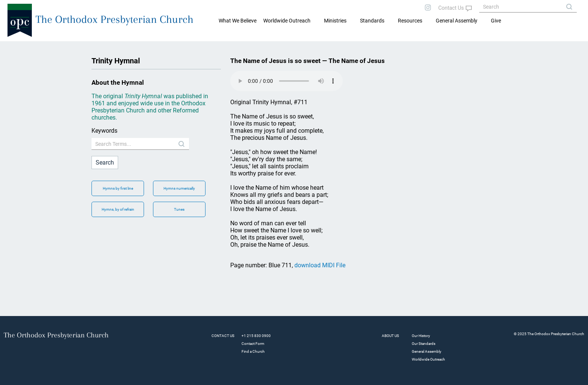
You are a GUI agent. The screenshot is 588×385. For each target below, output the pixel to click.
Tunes (179, 209)
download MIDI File (320, 265)
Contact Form (253, 344)
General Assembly (457, 21)
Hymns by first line (118, 188)
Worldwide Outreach (428, 359)
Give (496, 21)
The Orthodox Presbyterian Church (115, 19)
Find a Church (253, 351)
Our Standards (424, 344)
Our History (421, 336)
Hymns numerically (179, 188)
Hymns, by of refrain (118, 209)
